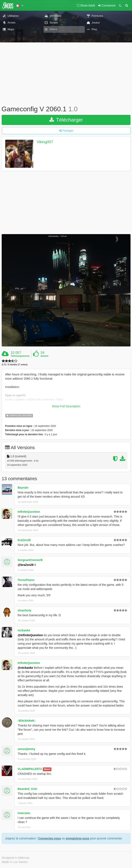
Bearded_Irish (27, 789)
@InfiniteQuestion (30, 635)
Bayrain (23, 488)
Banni (47, 769)
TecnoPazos (26, 580)
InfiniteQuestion (29, 512)
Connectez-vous (50, 838)
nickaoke (24, 630)
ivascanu (24, 813)
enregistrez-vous (77, 838)
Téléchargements (20, 356)
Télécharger (66, 120)
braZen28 (24, 540)
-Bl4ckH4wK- (27, 721)
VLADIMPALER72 (30, 769)
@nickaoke (25, 668)
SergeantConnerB (30, 560)
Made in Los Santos (15, 862)
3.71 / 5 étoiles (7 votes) (15, 365)
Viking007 (45, 142)
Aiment (44, 356)
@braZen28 (26, 565)
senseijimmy (26, 749)
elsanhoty (24, 610)
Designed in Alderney (16, 858)
